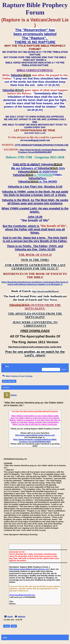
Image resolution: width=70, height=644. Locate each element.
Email (10, 617)
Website (22, 617)
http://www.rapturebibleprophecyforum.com (35, 435)
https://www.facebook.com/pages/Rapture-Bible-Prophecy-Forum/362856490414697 (35, 440)
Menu (6, 366)
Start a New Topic (9, 381)
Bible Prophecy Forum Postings (17, 376)
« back (5, 637)
